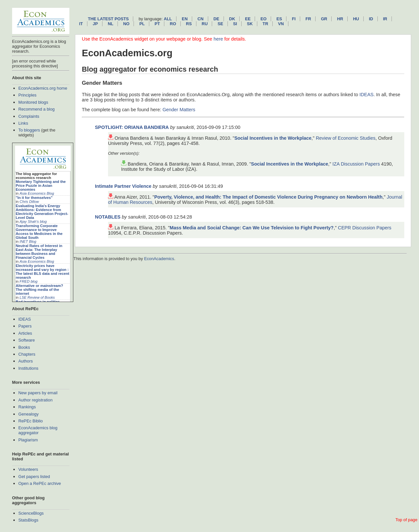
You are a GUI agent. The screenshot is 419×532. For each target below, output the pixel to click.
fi (294, 19)
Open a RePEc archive (40, 483)
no (126, 24)
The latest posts (108, 19)
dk (232, 19)
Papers (25, 326)
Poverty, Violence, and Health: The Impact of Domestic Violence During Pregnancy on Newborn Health (268, 197)
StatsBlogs (28, 520)
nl (110, 24)
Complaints (29, 116)
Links (23, 123)
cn (200, 19)
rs (189, 24)
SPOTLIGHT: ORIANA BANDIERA (132, 127)
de (216, 19)
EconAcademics (159, 259)
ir (385, 19)
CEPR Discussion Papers (364, 228)
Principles (27, 95)
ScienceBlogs (31, 513)
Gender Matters (179, 110)
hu (356, 19)
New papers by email (38, 393)
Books (24, 347)
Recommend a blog (36, 109)
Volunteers (28, 469)
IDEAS (25, 319)
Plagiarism (28, 440)
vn (281, 24)
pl (142, 24)
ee (248, 19)
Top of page (406, 520)
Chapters (27, 354)
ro (173, 24)
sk (250, 24)
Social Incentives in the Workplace (273, 138)
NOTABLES (108, 217)
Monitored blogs (33, 102)
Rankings (27, 407)
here (218, 39)
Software (27, 340)
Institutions (28, 368)
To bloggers (29, 130)
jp (95, 24)
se (220, 24)
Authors (26, 361)
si (235, 24)
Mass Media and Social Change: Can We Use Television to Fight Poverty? (252, 228)
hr (340, 19)
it (81, 24)
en (185, 19)
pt (157, 24)
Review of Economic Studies (346, 138)
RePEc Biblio (31, 421)
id (371, 19)
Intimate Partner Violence (123, 186)
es (279, 19)
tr (265, 24)
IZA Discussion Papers (356, 164)
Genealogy (28, 414)
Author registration (36, 400)
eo (264, 19)
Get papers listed (34, 477)
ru (205, 24)
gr (324, 19)
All (168, 19)
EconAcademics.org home (43, 88)
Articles (25, 333)
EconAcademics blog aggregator (38, 430)
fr (308, 19)
